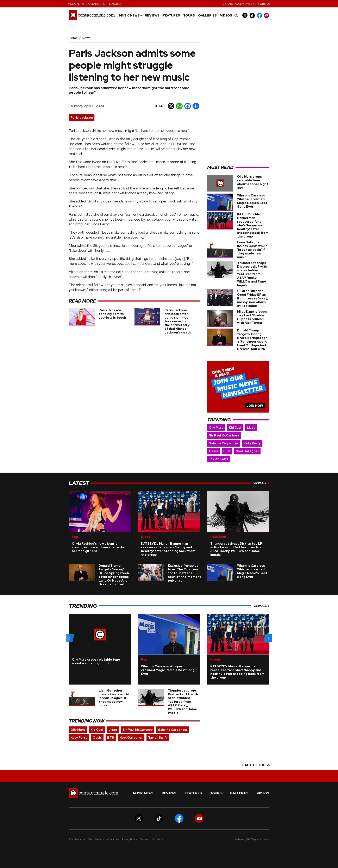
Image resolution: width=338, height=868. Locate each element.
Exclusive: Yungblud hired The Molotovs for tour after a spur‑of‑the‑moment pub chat (184, 573)
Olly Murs (216, 428)
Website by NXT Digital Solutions (252, 839)
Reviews (152, 16)
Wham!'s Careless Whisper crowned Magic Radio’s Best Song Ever (252, 201)
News (86, 38)
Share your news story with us (247, 3)
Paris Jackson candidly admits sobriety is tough (112, 314)
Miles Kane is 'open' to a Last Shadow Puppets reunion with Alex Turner (252, 317)
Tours (189, 16)
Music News (130, 16)
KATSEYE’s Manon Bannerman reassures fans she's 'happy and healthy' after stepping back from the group (253, 225)
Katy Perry (252, 443)
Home (73, 38)
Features (171, 16)
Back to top (256, 765)
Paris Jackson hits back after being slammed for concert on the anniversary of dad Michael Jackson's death (178, 321)
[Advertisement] (238, 98)
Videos (226, 16)
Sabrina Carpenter (224, 443)
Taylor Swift (219, 459)
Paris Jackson (82, 118)
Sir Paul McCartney (224, 435)
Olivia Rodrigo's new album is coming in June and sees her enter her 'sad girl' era (99, 547)
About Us (99, 839)
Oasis (213, 451)
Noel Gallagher (247, 451)
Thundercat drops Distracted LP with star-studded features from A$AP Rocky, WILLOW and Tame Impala (252, 274)
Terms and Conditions (152, 839)
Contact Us (113, 839)
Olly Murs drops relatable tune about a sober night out (253, 182)
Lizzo (251, 428)
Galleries (207, 16)
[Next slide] (269, 638)
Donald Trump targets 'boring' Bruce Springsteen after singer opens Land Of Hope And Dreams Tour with (252, 340)
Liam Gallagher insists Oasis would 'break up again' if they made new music (252, 250)
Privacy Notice (130, 839)
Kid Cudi (235, 428)
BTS (227, 451)
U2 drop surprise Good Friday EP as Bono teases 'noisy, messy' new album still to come (253, 298)
